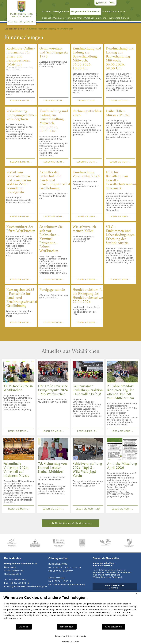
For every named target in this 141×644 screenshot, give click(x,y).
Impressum (60, 636)
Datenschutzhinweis (77, 636)
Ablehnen (24, 627)
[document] (70, 609)
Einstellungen (67, 627)
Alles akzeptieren (113, 627)
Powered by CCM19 (70, 641)
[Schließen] (137, 594)
